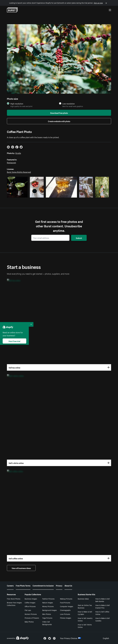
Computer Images (67, 606)
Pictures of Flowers (32, 618)
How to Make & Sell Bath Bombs (103, 600)
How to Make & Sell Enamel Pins (103, 606)
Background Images (49, 610)
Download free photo (59, 113)
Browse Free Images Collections (14, 604)
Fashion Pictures (48, 599)
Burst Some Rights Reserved (19, 172)
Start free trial (14, 341)
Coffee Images (30, 602)
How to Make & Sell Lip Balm (85, 613)
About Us (68, 585)
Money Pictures (48, 606)
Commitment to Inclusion (43, 585)
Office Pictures (30, 606)
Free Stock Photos (14, 599)
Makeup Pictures (66, 599)
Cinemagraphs (65, 610)
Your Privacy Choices (71, 638)
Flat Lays (28, 610)
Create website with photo (59, 121)
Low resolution (69, 104)
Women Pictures (31, 614)
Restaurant (11, 162)
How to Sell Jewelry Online (85, 619)
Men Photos (47, 614)
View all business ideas (21, 568)
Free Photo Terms (23, 585)
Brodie (18, 153)
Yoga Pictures (47, 618)
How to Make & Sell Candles (103, 619)
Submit (79, 238)
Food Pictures (65, 602)
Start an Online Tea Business (85, 606)
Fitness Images (66, 618)
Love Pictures (65, 614)
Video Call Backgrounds (47, 623)
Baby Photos (29, 622)
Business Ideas (83, 599)
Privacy (59, 585)
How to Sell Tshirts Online (85, 626)
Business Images (31, 599)
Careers (10, 585)
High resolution (17, 104)
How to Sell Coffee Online (102, 613)
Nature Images (48, 602)
